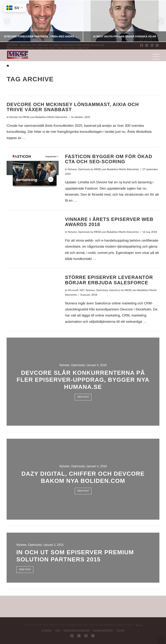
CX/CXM (120, 630)
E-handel (47, 630)
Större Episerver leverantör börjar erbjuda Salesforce (109, 280)
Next (158, 21)
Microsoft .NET (76, 290)
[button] (156, 57)
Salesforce (115, 290)
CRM (58, 630)
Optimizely (84, 169)
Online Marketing (103, 630)
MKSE (140, 625)
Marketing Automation (76, 630)
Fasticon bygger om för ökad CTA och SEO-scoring (109, 159)
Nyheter (14, 117)
